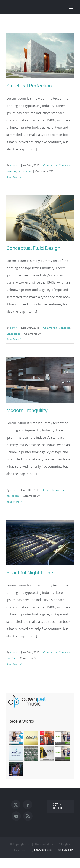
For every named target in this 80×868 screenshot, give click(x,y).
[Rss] (28, 816)
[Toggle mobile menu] (71, 7)
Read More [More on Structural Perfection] (13, 177)
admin (14, 165)
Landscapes (25, 171)
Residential (13, 496)
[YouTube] (16, 816)
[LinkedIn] (28, 805)
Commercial (50, 165)
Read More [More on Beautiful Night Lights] (13, 664)
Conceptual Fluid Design (33, 248)
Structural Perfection (29, 86)
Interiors (11, 171)
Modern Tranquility (27, 410)
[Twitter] (16, 805)
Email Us (66, 850)
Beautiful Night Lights (30, 573)
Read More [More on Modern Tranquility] (13, 502)
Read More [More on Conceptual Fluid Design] (13, 339)
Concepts (64, 165)
